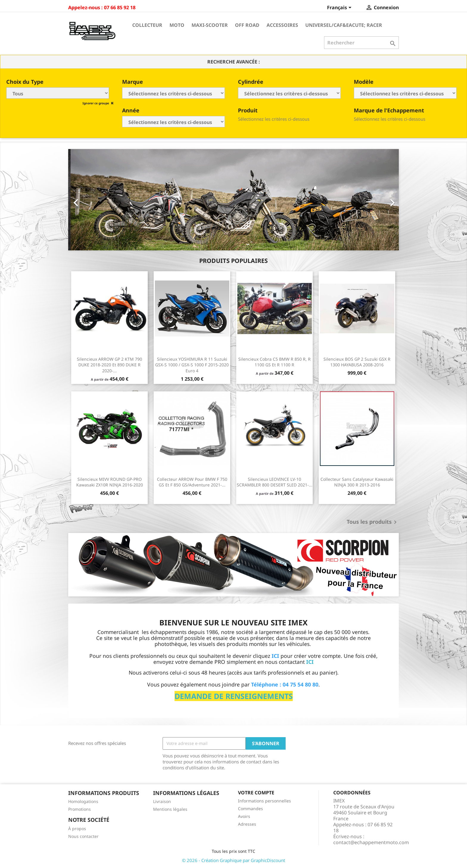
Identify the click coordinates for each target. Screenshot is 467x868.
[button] (93, 200)
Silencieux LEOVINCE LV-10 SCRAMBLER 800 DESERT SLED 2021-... (275, 482)
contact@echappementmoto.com (371, 842)
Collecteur (147, 25)
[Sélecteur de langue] (340, 8)
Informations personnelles (264, 801)
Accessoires (282, 25)
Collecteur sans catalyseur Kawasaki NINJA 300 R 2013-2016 (357, 482)
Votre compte (256, 793)
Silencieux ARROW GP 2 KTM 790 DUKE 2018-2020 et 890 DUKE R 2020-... (109, 365)
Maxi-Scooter (210, 25)
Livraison (162, 801)
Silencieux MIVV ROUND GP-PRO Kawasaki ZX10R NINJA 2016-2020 (110, 482)
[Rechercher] (361, 43)
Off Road (247, 25)
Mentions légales (170, 809)
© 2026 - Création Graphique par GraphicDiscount (233, 860)
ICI (310, 662)
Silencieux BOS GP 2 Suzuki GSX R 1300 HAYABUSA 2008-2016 (357, 362)
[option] (233, 200)
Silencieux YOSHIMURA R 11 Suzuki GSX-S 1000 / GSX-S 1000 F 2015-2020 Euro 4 (192, 365)
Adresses (247, 824)
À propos (77, 829)
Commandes (250, 809)
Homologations (83, 801)
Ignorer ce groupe (96, 103)
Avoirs (244, 816)
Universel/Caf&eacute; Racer (344, 25)
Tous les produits (373, 522)
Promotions (80, 809)
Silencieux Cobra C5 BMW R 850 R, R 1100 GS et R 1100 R (274, 362)
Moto (177, 25)
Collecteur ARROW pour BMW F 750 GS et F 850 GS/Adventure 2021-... (192, 482)
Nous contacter (83, 836)
